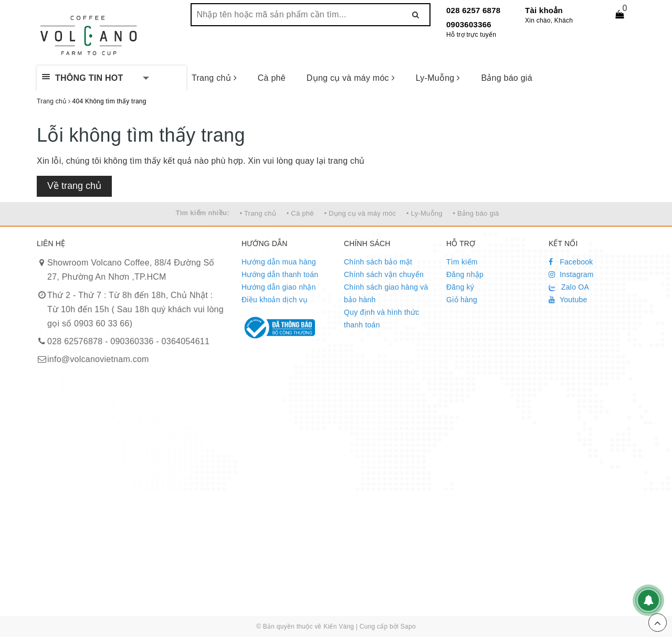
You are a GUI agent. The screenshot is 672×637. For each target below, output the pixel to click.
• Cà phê (300, 213)
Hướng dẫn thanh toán (280, 274)
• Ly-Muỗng (424, 213)
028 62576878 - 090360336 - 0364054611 (128, 341)
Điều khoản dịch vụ (275, 300)
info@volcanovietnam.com (98, 359)
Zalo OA (569, 287)
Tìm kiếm (462, 262)
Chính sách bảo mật (378, 262)
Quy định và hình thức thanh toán (382, 318)
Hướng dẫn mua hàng (279, 262)
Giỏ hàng (462, 300)
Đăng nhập (465, 274)
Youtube (568, 300)
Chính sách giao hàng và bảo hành (386, 293)
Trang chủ (214, 78)
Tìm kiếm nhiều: (203, 213)
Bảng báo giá (506, 78)
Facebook (571, 262)
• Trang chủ (258, 213)
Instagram (571, 274)
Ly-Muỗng (438, 78)
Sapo (408, 627)
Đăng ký (460, 287)
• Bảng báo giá (476, 213)
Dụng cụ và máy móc (351, 78)
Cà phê (272, 78)
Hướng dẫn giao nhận (279, 287)
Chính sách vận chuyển (384, 274)
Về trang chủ (74, 186)
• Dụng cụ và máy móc (360, 213)
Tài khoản (544, 10)
